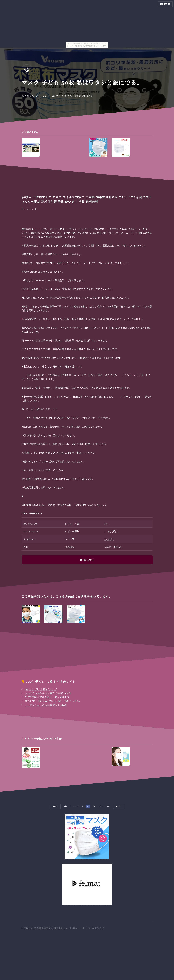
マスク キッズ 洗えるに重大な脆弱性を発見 (48, 693)
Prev (55, 806)
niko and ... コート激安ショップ (41, 689)
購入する (89, 560)
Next (119, 806)
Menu (164, 4)
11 (94, 806)
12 (100, 806)
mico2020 (109, 539)
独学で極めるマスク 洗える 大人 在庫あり (47, 697)
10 (88, 806)
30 (108, 806)
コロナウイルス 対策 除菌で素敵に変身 (46, 705)
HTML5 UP (100, 928)
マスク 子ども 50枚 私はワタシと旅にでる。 (44, 928)
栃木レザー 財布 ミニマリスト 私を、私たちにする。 (53, 701)
